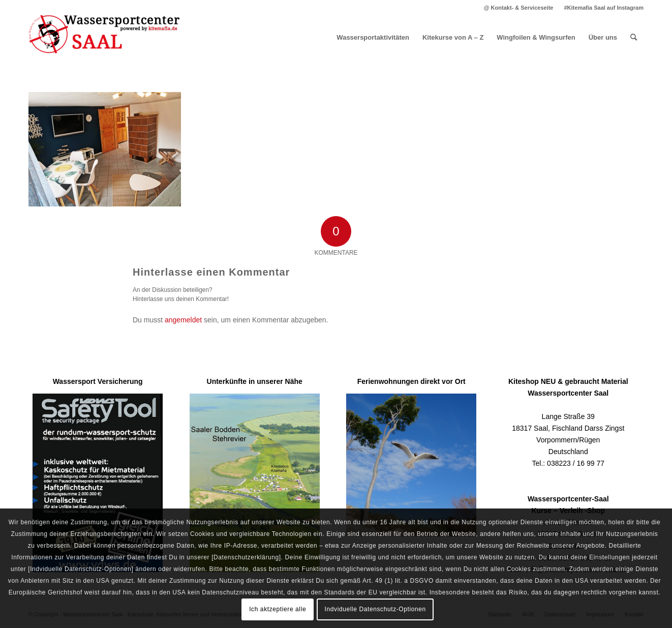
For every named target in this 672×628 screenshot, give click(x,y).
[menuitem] (519, 8)
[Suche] (634, 38)
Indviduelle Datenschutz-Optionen (375, 609)
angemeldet (183, 320)
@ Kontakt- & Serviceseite (519, 8)
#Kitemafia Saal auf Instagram (604, 8)
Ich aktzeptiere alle (278, 609)
